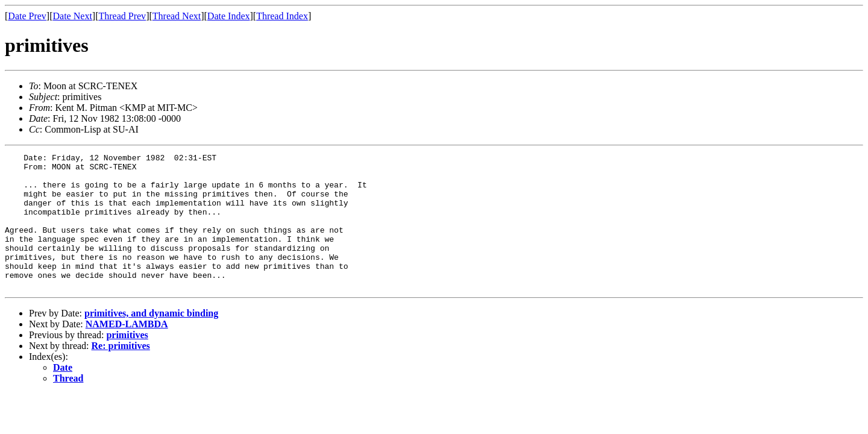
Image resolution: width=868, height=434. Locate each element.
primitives (127, 362)
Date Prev (27, 16)
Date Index (229, 16)
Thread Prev (122, 16)
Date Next (73, 16)
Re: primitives (121, 373)
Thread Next (177, 16)
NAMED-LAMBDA (127, 351)
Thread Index (282, 16)
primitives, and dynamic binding (151, 340)
